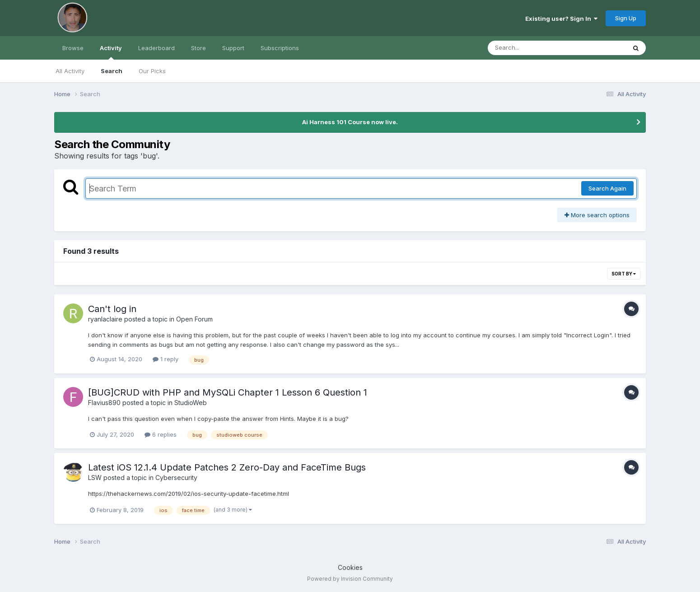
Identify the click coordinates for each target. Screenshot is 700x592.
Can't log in (112, 309)
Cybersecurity (176, 478)
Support (233, 48)
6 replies (161, 434)
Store (198, 48)
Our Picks (152, 71)
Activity (111, 52)
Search (112, 71)
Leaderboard (156, 48)
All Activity (70, 71)
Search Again (607, 188)
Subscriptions (280, 48)
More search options (597, 215)
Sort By (624, 274)
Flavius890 (104, 403)
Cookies (350, 567)
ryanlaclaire (105, 319)
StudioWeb (191, 403)
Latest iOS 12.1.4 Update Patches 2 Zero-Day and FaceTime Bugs (227, 467)
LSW (95, 478)
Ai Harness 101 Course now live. (350, 122)
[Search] (532, 48)
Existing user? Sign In (561, 19)
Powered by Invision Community (350, 579)
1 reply (166, 359)
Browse (73, 48)
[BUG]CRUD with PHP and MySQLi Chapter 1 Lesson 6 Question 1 (228, 392)
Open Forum (194, 319)
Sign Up (626, 18)
